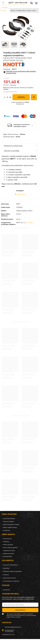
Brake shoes (22, 194)
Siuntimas (6, 568)
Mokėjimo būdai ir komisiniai (12, 571)
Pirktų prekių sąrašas (10, 548)
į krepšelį (21, 97)
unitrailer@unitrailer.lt (13, 627)
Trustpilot (5, 7)
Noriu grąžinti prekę (10, 528)
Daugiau (30, 223)
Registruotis (8, 539)
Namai (13, 10)
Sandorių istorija (9, 551)
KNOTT (14, 69)
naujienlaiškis (8, 557)
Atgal (3, 10)
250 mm (22, 134)
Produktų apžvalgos (13, 146)
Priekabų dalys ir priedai (24, 10)
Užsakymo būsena (9, 519)
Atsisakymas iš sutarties (11, 581)
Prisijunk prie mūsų (10, 594)
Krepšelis (6, 542)
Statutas (6, 575)
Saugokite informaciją (10, 565)
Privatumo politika (9, 578)
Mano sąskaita (8, 534)
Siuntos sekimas (9, 522)
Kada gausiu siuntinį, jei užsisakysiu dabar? (22, 125)
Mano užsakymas (9, 514)
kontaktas (7, 531)
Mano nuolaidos (9, 554)
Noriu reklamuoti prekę (11, 525)
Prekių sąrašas (8, 545)
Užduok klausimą (11, 151)
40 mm (18, 137)
